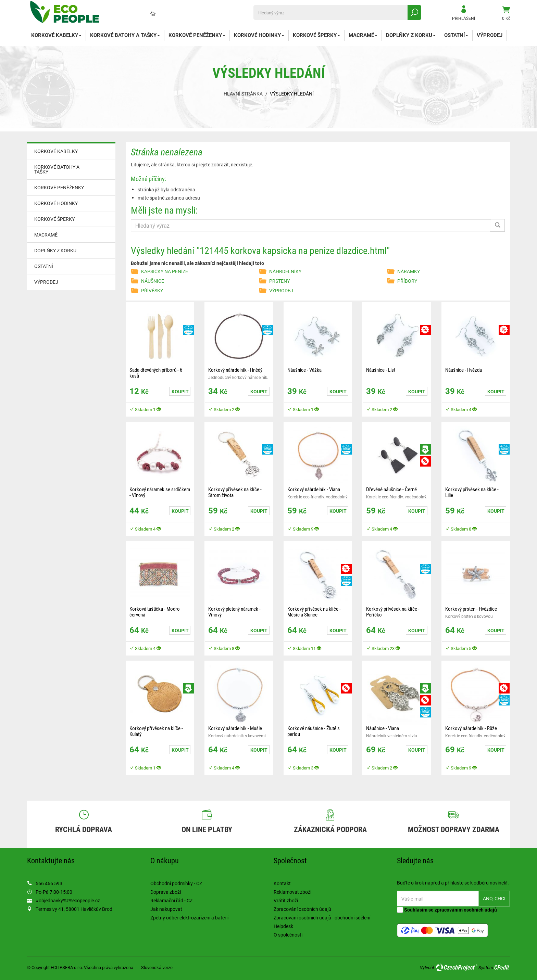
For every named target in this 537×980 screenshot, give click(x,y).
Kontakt (282, 883)
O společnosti (288, 935)
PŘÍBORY (407, 281)
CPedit (502, 967)
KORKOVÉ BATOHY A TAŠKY (125, 35)
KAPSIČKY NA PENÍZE (165, 271)
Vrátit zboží (286, 900)
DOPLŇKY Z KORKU (411, 35)
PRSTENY (279, 281)
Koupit (180, 391)
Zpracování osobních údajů (302, 909)
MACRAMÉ (363, 35)
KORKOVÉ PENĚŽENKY (197, 35)
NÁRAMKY (409, 271)
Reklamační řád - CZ (171, 900)
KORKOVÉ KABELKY (56, 35)
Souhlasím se (447, 910)
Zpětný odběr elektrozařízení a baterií (189, 918)
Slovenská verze (157, 967)
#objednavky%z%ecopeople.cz (68, 900)
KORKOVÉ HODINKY (259, 35)
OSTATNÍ (456, 35)
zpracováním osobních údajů (466, 910)
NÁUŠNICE (153, 281)
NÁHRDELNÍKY (285, 271)
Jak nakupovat (166, 909)
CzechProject (456, 967)
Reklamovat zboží (292, 892)
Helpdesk (283, 926)
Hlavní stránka (243, 94)
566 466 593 (49, 883)
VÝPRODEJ (490, 35)
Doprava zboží (166, 892)
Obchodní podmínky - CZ (176, 883)
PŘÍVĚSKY (152, 290)
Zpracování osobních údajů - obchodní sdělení (322, 918)
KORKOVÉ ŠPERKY (316, 35)
